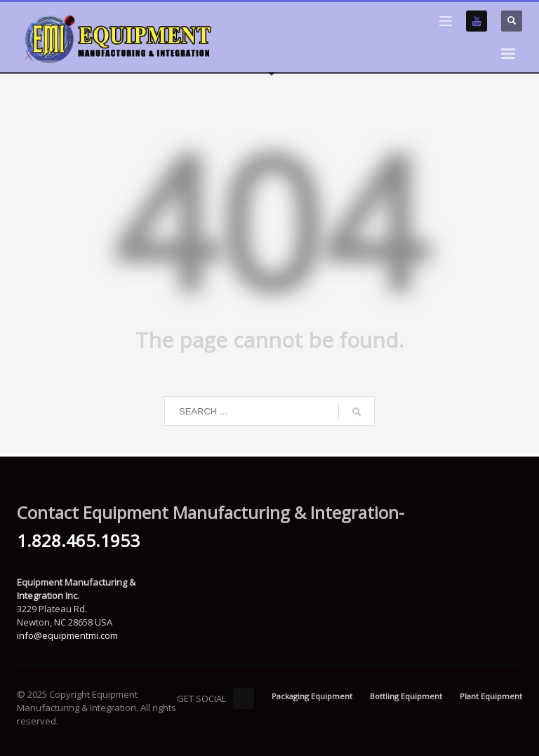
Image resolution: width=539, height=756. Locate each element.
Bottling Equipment (406, 696)
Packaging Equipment (312, 696)
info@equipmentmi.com (67, 635)
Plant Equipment (491, 696)
